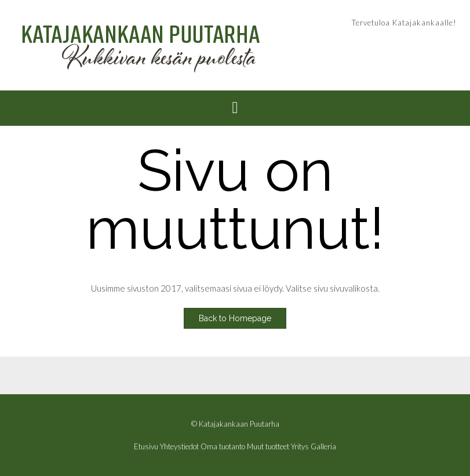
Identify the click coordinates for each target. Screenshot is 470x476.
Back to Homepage (235, 318)
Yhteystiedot (179, 447)
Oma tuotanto (223, 447)
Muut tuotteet (268, 447)
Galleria (323, 447)
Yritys (300, 447)
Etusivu (146, 447)
